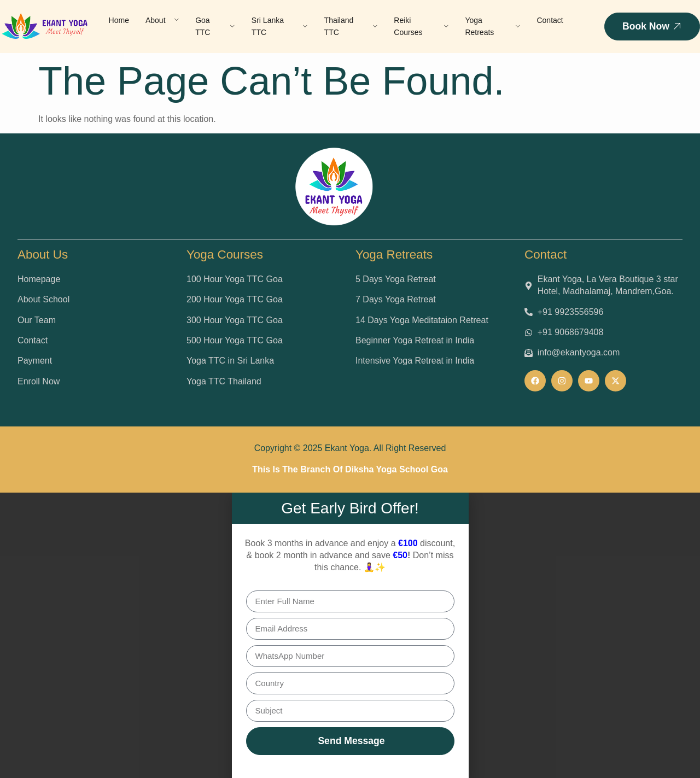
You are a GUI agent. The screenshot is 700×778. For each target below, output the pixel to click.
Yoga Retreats (492, 26)
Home (119, 20)
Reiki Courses (421, 26)
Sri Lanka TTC (280, 26)
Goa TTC (215, 26)
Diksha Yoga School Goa (396, 469)
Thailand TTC (351, 26)
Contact (550, 20)
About (162, 20)
